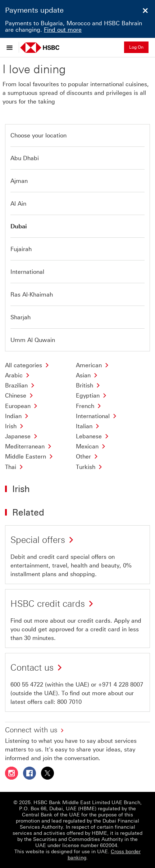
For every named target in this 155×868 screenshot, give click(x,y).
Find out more (63, 30)
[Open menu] (11, 47)
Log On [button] (136, 47)
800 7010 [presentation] (69, 702)
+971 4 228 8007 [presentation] (121, 685)
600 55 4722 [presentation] (27, 685)
